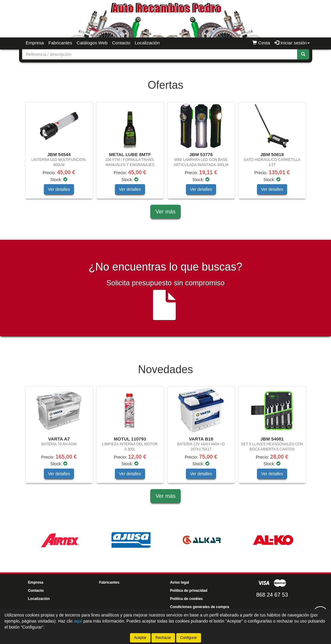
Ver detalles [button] (59, 189)
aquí (78, 621)
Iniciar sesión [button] (292, 43)
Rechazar (163, 638)
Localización (147, 43)
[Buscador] (160, 54)
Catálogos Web (92, 43)
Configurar (189, 638)
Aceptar (140, 638)
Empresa (35, 43)
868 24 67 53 (272, 595)
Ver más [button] (165, 212)
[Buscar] (303, 54)
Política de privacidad (189, 591)
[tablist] (166, 153)
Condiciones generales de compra (200, 607)
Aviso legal (180, 582)
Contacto (121, 43)
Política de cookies (187, 599)
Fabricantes (60, 43)
